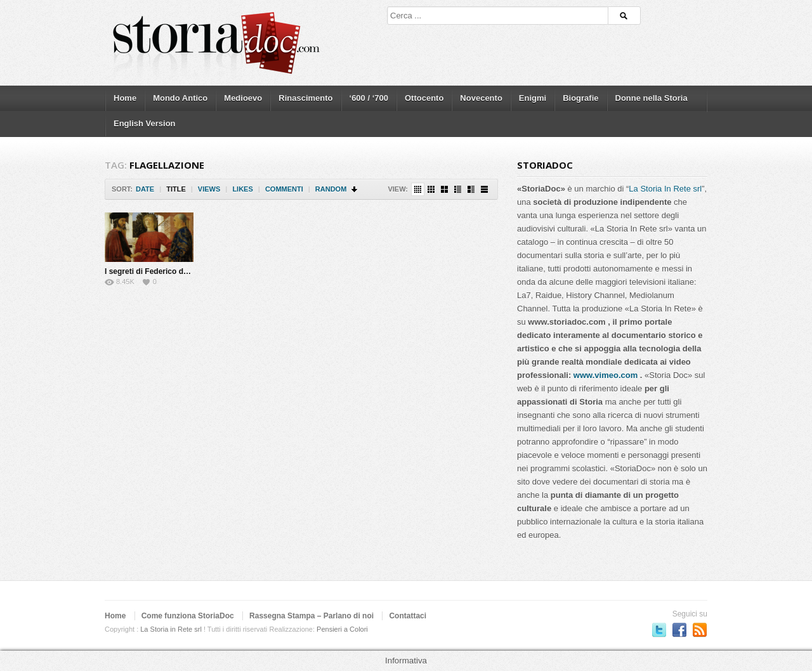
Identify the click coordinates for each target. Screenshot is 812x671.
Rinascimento (305, 98)
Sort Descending (355, 189)
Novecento (481, 98)
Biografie (580, 98)
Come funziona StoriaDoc (188, 616)
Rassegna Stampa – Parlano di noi (311, 616)
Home (125, 98)
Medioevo (243, 98)
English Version (145, 123)
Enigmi (533, 98)
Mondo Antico (180, 98)
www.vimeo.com (606, 375)
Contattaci (408, 616)
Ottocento (424, 98)
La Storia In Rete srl (665, 189)
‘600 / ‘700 (369, 98)
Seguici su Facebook (679, 630)
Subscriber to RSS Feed (700, 630)
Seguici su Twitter (659, 630)
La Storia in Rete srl (171, 629)
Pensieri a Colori (342, 629)
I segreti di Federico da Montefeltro (168, 271)
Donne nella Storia (652, 98)
